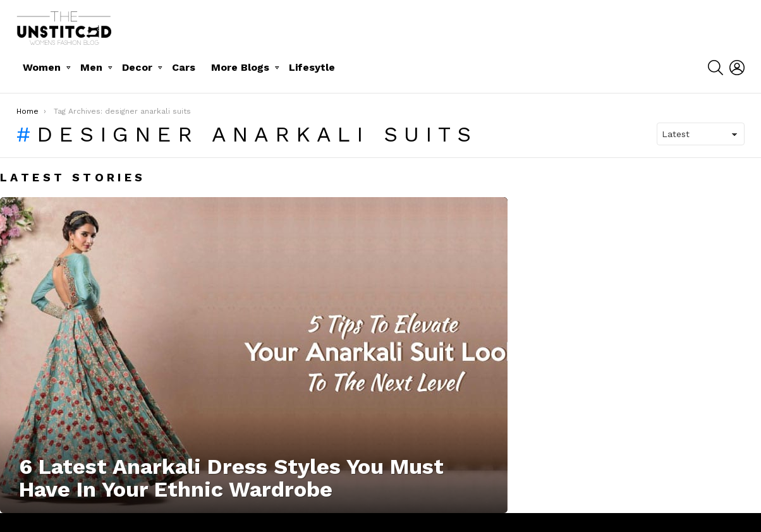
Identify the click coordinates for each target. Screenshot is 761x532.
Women (42, 67)
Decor (137, 67)
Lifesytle (312, 67)
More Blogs (240, 67)
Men (91, 67)
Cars (184, 67)
